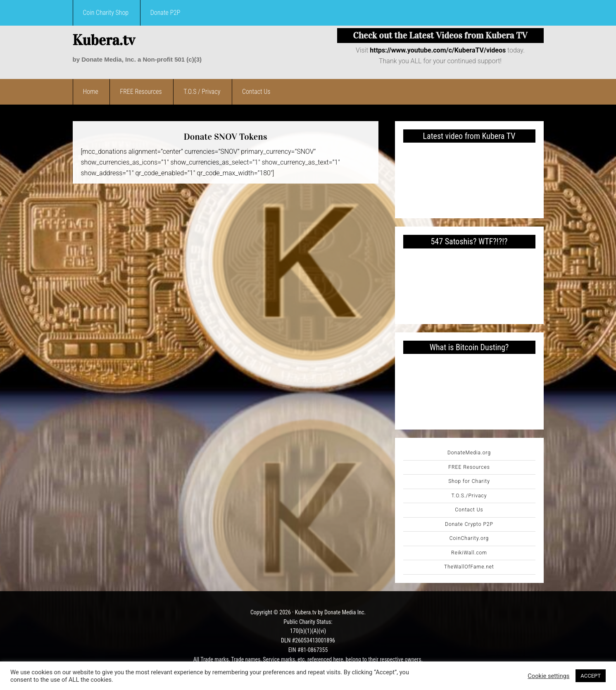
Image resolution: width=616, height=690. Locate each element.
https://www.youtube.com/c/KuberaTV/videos (438, 50)
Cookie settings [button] (548, 676)
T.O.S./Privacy (469, 496)
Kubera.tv (104, 40)
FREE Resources (469, 467)
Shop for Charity (469, 481)
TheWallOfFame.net (469, 567)
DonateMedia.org (469, 453)
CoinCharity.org (469, 538)
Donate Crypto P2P (469, 524)
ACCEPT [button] (591, 676)
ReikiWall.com (469, 553)
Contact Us (469, 510)
